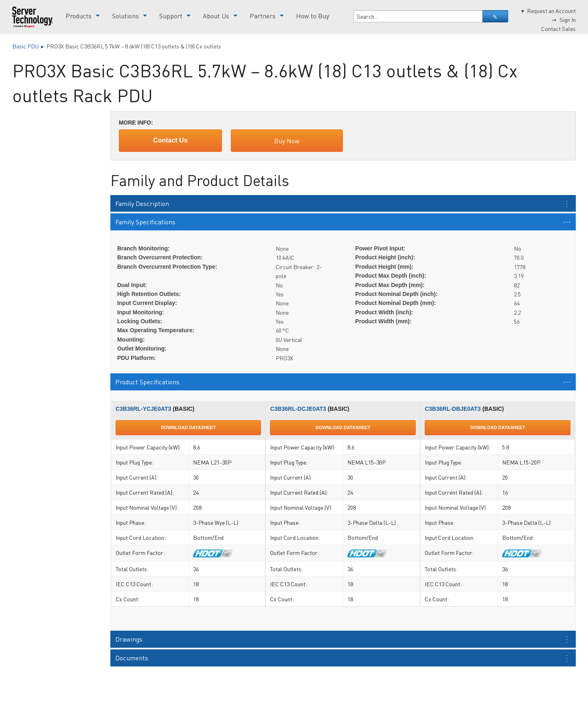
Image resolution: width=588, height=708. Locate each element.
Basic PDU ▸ (29, 46)
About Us (216, 16)
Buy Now (287, 141)
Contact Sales (558, 28)
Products (79, 16)
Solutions (125, 16)
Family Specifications (145, 222)
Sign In (568, 20)
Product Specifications (147, 382)
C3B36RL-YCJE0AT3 (144, 409)
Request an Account (551, 11)
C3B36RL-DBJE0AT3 (453, 409)
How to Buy (313, 16)
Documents (132, 658)
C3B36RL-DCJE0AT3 (298, 409)
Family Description (142, 203)
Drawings (129, 639)
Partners (263, 16)
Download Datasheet (188, 427)
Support (171, 16)
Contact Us (170, 140)
